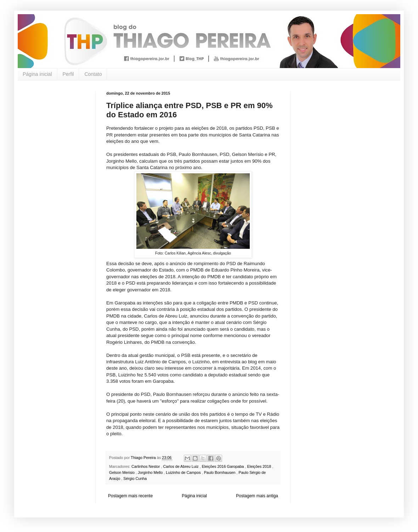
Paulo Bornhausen (220, 472)
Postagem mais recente (130, 496)
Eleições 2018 (260, 466)
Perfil (68, 74)
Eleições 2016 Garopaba (224, 466)
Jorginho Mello (151, 472)
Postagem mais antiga (257, 496)
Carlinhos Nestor (146, 466)
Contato (93, 74)
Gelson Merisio (122, 472)
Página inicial (37, 74)
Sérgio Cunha (135, 478)
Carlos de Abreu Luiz (181, 466)
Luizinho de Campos (184, 472)
